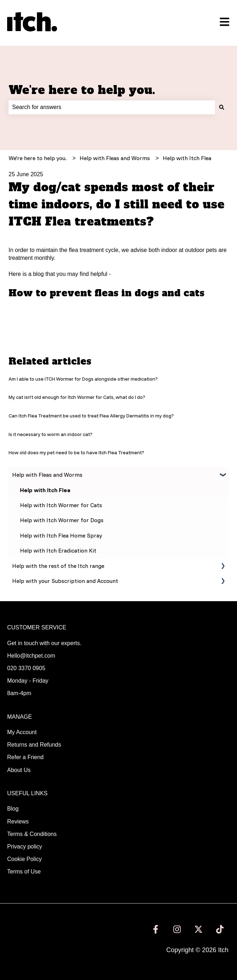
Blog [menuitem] (13, 809)
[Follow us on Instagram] (177, 929)
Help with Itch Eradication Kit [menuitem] (58, 550)
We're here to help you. (82, 90)
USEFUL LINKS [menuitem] (27, 793)
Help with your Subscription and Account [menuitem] (65, 581)
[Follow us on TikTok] (220, 929)
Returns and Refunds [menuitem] (34, 745)
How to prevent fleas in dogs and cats (107, 293)
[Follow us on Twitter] (198, 929)
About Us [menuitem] (19, 770)
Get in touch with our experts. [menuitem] (44, 643)
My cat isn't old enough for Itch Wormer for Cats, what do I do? (77, 397)
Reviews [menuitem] (18, 821)
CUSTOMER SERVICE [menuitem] (37, 627)
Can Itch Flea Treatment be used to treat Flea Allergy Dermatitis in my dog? (91, 416)
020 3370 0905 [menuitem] (26, 668)
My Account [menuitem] (22, 732)
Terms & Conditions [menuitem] (32, 834)
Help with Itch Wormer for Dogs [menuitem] (62, 520)
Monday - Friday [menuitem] (28, 681)
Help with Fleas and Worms (115, 158)
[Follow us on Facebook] (156, 929)
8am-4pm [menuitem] (19, 693)
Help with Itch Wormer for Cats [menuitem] (61, 505)
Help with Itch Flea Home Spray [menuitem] (61, 535)
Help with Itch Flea (187, 158)
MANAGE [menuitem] (19, 717)
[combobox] (112, 107)
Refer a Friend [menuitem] (25, 757)
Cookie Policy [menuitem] (24, 859)
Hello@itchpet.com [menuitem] (31, 656)
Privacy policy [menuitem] (25, 847)
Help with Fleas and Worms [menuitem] (47, 475)
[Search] (222, 107)
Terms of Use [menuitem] (24, 872)
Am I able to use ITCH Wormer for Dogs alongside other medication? (83, 379)
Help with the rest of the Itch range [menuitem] (58, 566)
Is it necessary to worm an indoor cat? (51, 434)
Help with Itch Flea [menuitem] (45, 490)
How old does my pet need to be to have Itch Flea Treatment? (76, 452)
